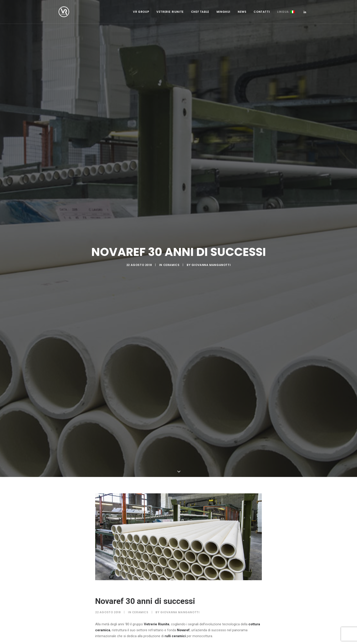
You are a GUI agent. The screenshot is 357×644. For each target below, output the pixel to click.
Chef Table (200, 17)
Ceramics (171, 245)
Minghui (223, 17)
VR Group (141, 17)
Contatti (262, 17)
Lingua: (286, 17)
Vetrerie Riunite (170, 17)
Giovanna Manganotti (211, 245)
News (242, 17)
